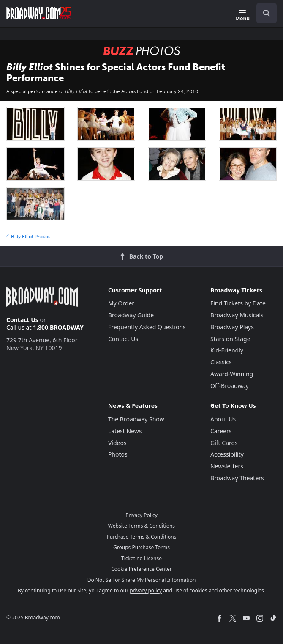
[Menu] (242, 15)
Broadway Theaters (237, 478)
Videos (117, 443)
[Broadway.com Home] (39, 13)
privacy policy (146, 590)
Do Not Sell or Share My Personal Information (142, 580)
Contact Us (22, 320)
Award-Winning (232, 374)
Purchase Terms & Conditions (141, 537)
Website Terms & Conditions (141, 526)
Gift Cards (224, 443)
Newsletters (227, 466)
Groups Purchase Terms (141, 547)
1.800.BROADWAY (58, 327)
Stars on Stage (230, 339)
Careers (221, 431)
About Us (223, 419)
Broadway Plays (232, 327)
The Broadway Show (136, 419)
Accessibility (227, 454)
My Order (121, 303)
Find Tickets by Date (238, 303)
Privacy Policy (141, 515)
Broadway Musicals (237, 315)
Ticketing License (141, 558)
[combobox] (263, 13)
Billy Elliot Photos (28, 237)
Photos (118, 454)
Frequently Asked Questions (147, 327)
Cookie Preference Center (141, 569)
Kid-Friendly (227, 350)
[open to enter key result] (267, 13)
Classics (221, 362)
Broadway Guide (131, 315)
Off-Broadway (230, 386)
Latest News (125, 431)
